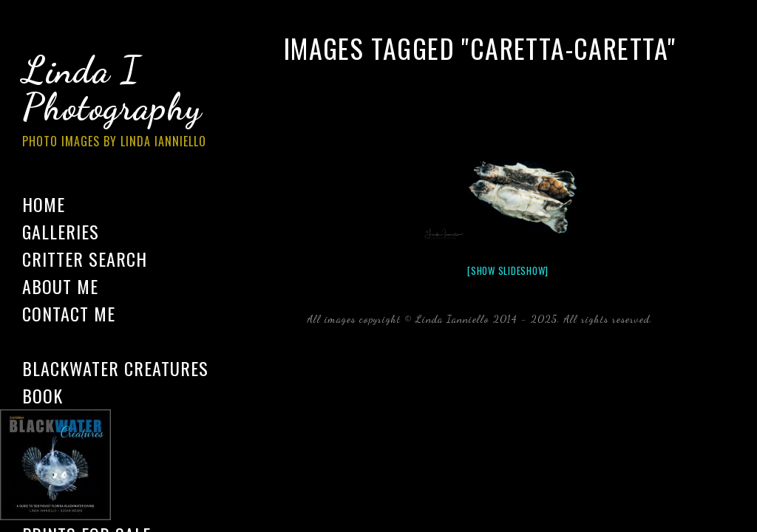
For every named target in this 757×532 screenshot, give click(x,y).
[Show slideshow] (508, 270)
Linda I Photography (126, 103)
